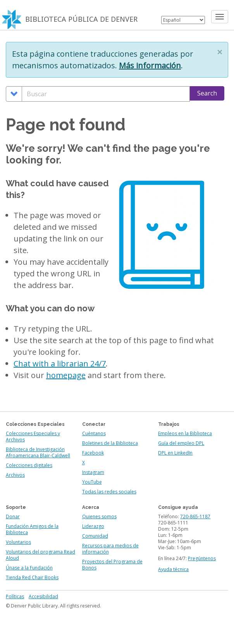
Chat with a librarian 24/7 (60, 364)
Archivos (15, 475)
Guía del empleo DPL (181, 443)
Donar (13, 516)
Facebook (93, 453)
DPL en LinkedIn (175, 453)
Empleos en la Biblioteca (185, 433)
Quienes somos (99, 516)
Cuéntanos (94, 433)
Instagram (93, 472)
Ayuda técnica (173, 569)
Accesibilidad (43, 596)
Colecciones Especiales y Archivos (33, 437)
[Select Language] (183, 20)
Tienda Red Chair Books (32, 577)
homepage (66, 375)
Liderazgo (93, 526)
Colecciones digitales (29, 465)
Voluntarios (18, 542)
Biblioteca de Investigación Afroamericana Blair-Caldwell (38, 452)
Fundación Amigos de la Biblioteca (32, 529)
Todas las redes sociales (109, 492)
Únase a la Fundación (29, 568)
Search (207, 93)
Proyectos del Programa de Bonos (112, 565)
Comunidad (95, 536)
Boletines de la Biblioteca (110, 443)
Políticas (15, 596)
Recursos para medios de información (110, 549)
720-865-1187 (195, 516)
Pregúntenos (202, 558)
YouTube (92, 482)
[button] (220, 52)
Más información (150, 65)
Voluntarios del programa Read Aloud (40, 555)
